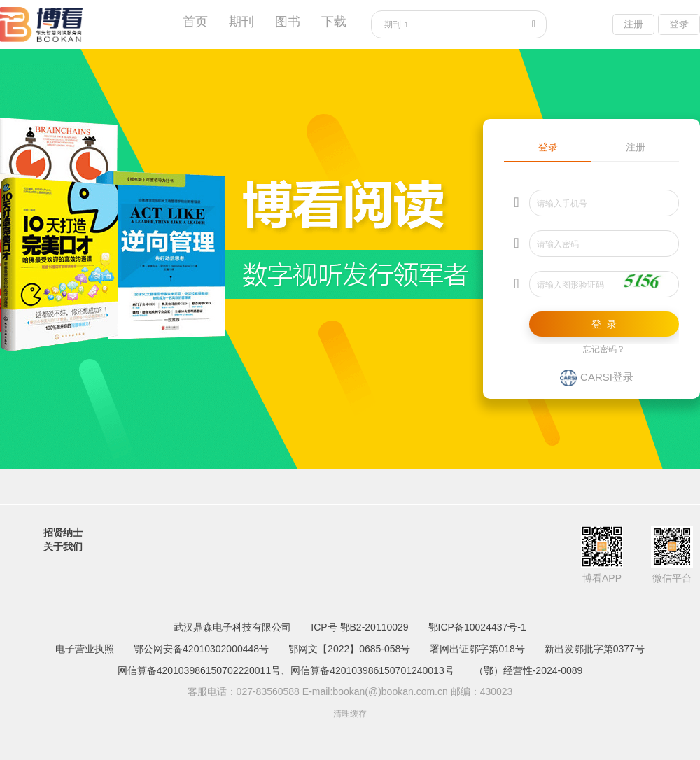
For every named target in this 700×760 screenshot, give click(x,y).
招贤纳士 (63, 533)
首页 (195, 22)
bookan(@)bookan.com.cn (390, 691)
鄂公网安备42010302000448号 (201, 649)
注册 (633, 24)
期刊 (241, 22)
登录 (679, 24)
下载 (334, 22)
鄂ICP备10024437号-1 (477, 627)
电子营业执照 (85, 649)
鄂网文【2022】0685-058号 (349, 649)
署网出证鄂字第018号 (477, 649)
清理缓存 (350, 714)
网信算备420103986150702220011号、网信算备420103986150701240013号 (286, 670)
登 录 (604, 324)
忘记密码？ (604, 349)
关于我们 (63, 547)
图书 (288, 22)
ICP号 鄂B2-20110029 (359, 627)
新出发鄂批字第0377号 (595, 649)
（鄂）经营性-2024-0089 (528, 670)
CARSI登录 (597, 377)
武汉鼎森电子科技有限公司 (232, 627)
